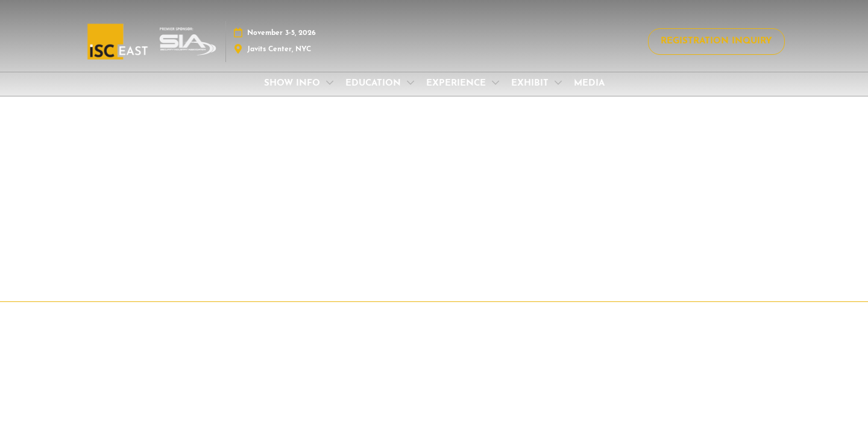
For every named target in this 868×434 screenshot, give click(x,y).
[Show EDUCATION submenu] (410, 83)
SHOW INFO (294, 83)
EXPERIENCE (458, 83)
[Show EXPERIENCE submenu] (495, 83)
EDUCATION (375, 83)
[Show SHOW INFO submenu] (330, 83)
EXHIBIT (531, 83)
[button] (716, 42)
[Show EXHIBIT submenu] (558, 83)
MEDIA (589, 83)
